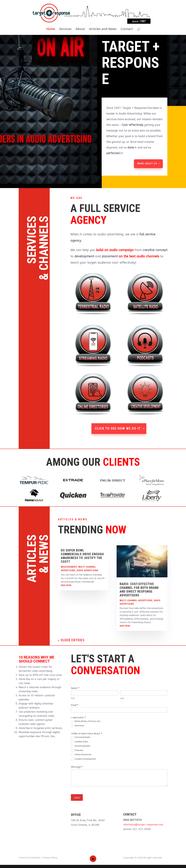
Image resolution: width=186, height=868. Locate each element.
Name (75, 688)
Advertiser (78, 726)
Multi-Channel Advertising (136, 600)
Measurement (69, 567)
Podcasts (77, 750)
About (80, 29)
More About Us (147, 164)
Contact (127, 29)
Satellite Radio (80, 742)
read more (66, 585)
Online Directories (81, 755)
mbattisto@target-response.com (143, 825)
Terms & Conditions (30, 858)
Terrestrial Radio (81, 737)
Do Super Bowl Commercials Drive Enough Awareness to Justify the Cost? (82, 556)
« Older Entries (71, 640)
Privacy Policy (50, 858)
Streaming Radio (81, 746)
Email (75, 705)
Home (51, 29)
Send (77, 797)
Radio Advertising (88, 570)
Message (77, 767)
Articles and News (103, 29)
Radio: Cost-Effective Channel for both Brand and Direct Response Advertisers (139, 590)
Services (65, 29)
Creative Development (83, 759)
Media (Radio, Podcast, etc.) (86, 721)
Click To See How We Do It (118, 428)
